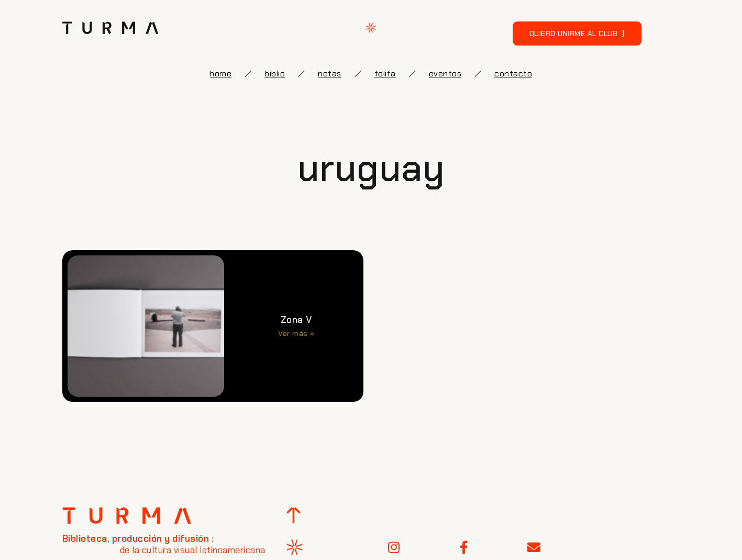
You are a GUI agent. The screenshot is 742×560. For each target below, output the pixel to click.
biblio (275, 74)
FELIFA (385, 74)
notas (330, 74)
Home (220, 74)
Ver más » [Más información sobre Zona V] (296, 333)
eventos (445, 74)
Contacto (513, 74)
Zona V (296, 320)
